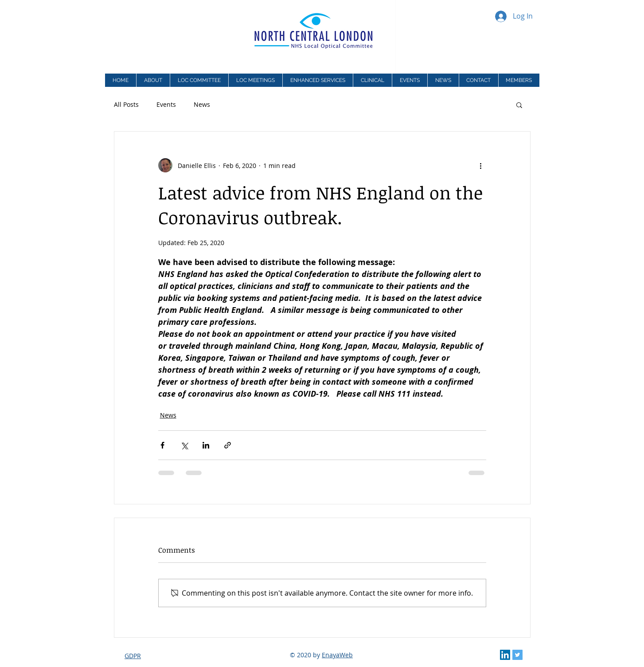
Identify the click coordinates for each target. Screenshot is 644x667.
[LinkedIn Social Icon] (505, 655)
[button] (318, 80)
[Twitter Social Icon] (517, 655)
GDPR (133, 656)
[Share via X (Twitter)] (184, 445)
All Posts (126, 104)
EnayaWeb (337, 655)
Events (166, 104)
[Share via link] (228, 445)
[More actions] (481, 165)
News (202, 104)
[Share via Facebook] (162, 445)
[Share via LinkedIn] (206, 445)
